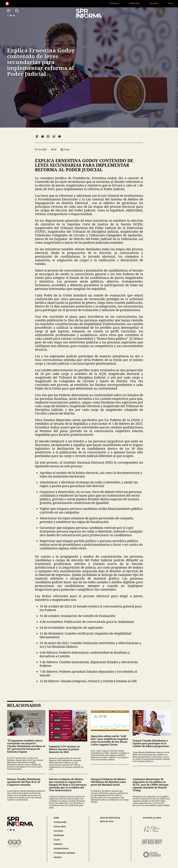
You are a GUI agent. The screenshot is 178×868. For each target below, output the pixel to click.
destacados (60, 827)
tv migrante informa (64, 853)
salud (57, 840)
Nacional (168, 3)
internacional (61, 849)
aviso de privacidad (110, 818)
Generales (128, 3)
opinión (58, 857)
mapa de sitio (107, 822)
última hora (60, 822)
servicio (58, 844)
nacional (58, 831)
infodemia (59, 835)
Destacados (148, 3)
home (56, 818)
